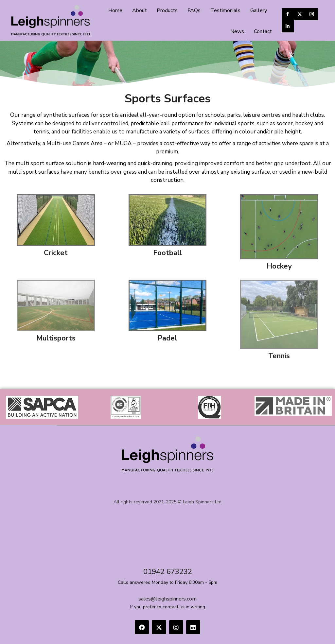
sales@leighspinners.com (167, 599)
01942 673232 (168, 572)
